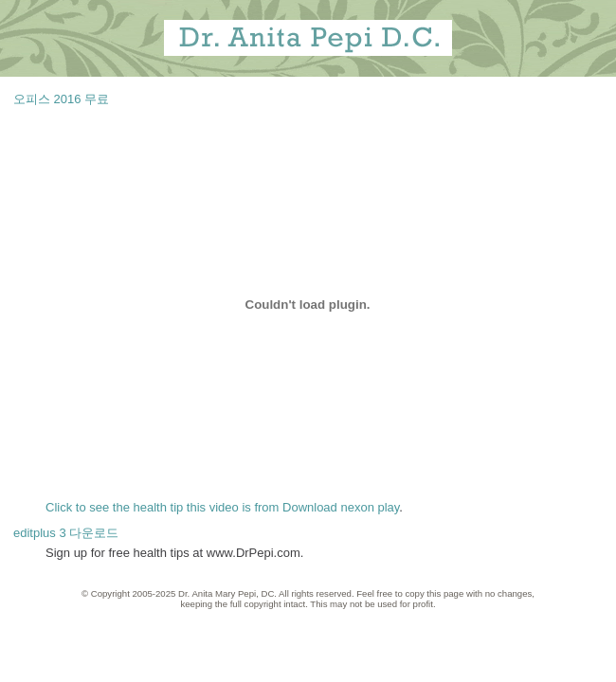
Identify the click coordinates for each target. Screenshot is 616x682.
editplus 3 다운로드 (66, 533)
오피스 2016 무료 (61, 99)
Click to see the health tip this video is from (164, 507)
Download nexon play (341, 507)
